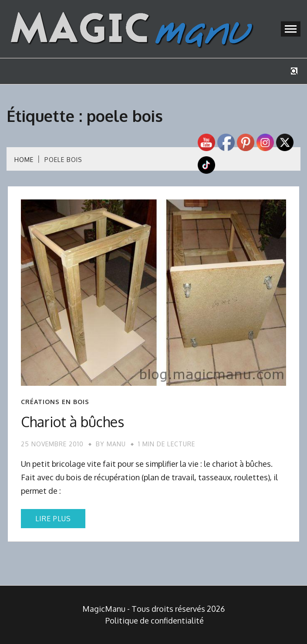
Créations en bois (55, 402)
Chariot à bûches (73, 422)
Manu (116, 444)
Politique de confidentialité (155, 620)
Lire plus (53, 519)
